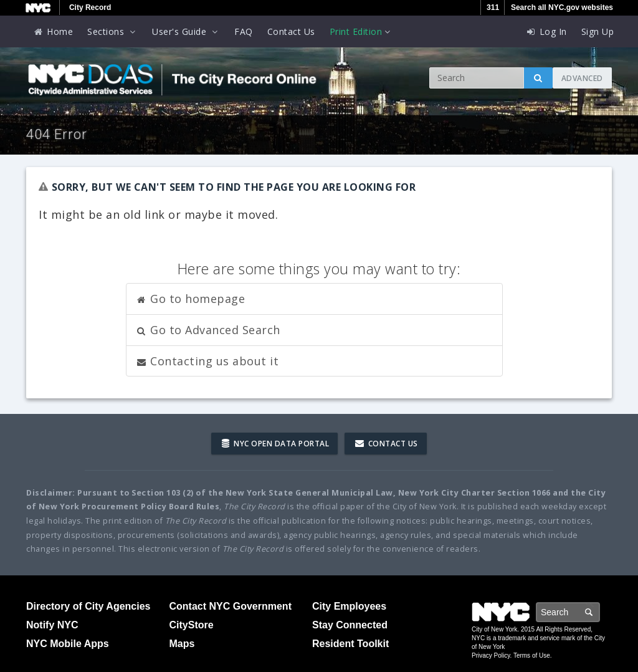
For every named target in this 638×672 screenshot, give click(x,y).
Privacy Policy (491, 655)
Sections (112, 31)
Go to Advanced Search (208, 330)
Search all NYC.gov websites (562, 7)
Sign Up (598, 31)
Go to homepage (191, 299)
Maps (182, 644)
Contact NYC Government (231, 606)
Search (599, 612)
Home (53, 31)
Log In (546, 31)
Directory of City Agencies (88, 606)
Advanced (582, 78)
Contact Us (291, 31)
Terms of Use (532, 655)
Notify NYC (52, 625)
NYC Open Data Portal (275, 444)
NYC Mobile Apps (68, 644)
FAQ (244, 31)
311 (493, 7)
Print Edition (361, 31)
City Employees (349, 606)
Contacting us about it (207, 361)
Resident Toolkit (350, 644)
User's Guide (186, 31)
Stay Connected (350, 625)
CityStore (192, 625)
